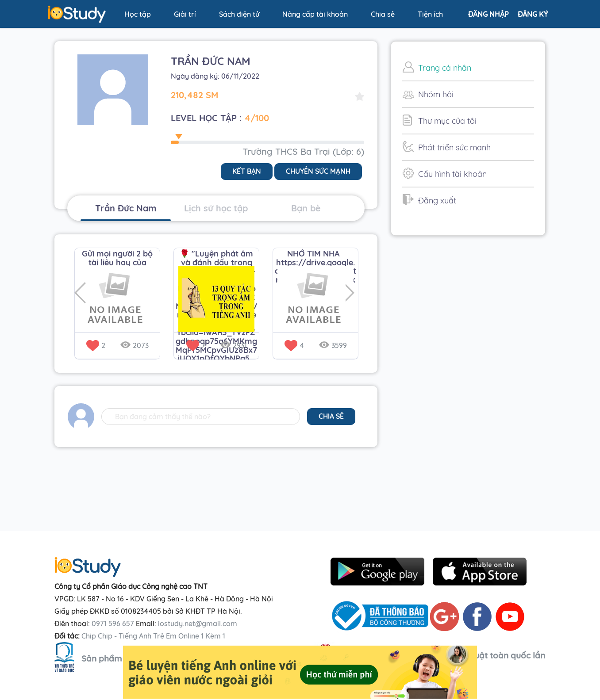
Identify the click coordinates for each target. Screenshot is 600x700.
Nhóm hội (428, 94)
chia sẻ (331, 417)
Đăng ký (533, 14)
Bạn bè (306, 208)
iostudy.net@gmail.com (198, 623)
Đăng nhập (488, 14)
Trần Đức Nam (126, 208)
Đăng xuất (429, 200)
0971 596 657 (113, 623)
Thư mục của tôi (439, 120)
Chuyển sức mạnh (317, 172)
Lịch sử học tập (216, 208)
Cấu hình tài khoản (444, 173)
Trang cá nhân (437, 67)
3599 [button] (333, 345)
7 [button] (196, 345)
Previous (80, 293)
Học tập (138, 14)
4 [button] (294, 345)
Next (352, 293)
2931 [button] (234, 345)
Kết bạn (245, 172)
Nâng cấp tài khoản (315, 14)
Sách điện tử (239, 14)
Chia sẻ (383, 14)
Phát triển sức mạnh (446, 147)
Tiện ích (430, 14)
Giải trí (185, 14)
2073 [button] (135, 345)
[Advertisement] (468, 382)
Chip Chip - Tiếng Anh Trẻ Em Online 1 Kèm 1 (153, 636)
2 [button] (96, 345)
